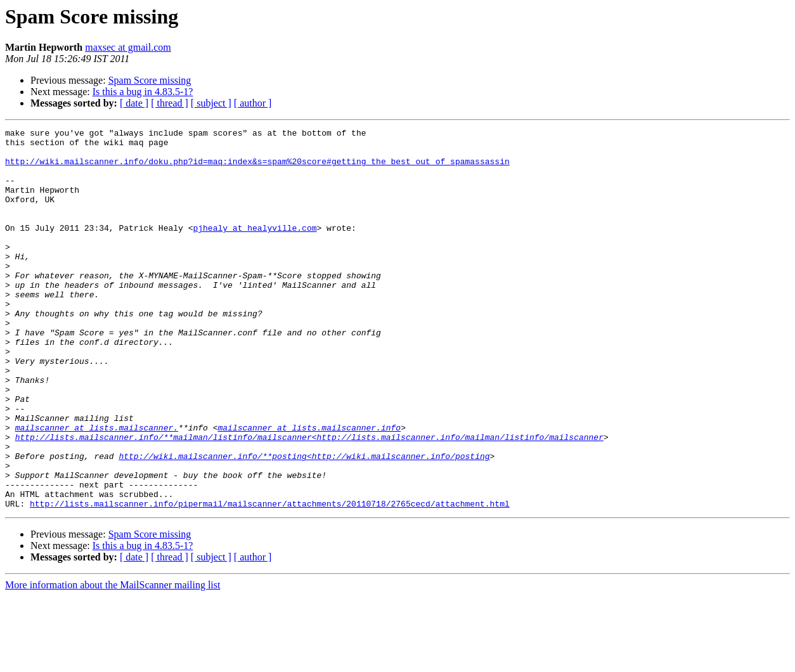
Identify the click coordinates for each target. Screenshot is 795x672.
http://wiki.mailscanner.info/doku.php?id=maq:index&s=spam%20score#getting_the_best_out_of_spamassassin (257, 169)
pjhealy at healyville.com (255, 249)
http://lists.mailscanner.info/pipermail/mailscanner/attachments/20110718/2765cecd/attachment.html (270, 579)
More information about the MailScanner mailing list (113, 661)
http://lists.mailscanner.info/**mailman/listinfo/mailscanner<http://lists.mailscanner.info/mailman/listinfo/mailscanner (309, 500)
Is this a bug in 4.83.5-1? (143, 92)
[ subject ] (211, 103)
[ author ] (253, 103)
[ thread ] (170, 103)
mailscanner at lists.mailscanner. (97, 488)
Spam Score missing (150, 80)
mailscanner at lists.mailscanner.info (309, 488)
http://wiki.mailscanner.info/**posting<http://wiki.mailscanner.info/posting (304, 522)
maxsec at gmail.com (128, 47)
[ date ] (134, 103)
